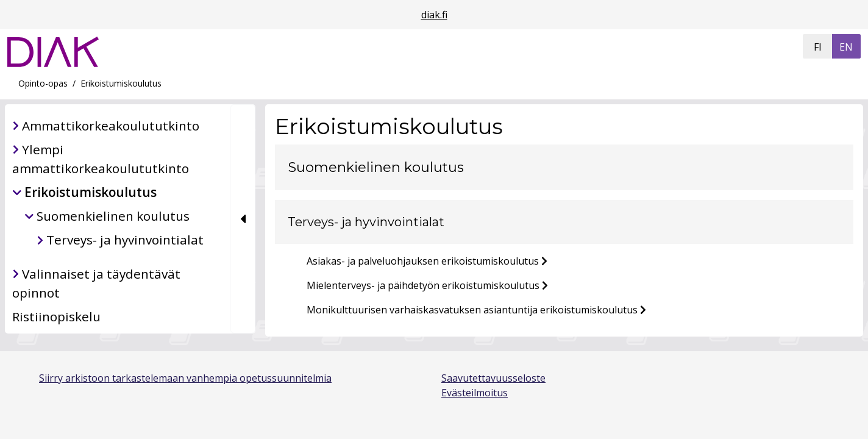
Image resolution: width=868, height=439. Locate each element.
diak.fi (434, 15)
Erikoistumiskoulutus (121, 83)
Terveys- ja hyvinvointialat (366, 222)
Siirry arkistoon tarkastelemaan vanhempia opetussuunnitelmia (185, 378)
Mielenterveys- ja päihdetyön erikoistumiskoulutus (423, 285)
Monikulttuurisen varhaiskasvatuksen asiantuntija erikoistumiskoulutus (472, 310)
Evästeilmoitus (475, 393)
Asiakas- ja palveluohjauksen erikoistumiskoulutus (423, 261)
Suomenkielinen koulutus (376, 167)
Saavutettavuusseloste (493, 378)
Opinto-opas (43, 83)
